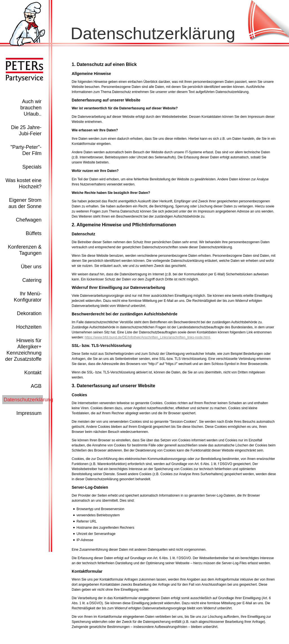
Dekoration (29, 313)
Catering (32, 280)
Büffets (34, 233)
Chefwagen (29, 220)
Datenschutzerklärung (28, 400)
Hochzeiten (29, 327)
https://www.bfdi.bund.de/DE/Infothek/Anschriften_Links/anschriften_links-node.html (147, 337)
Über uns (31, 267)
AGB (36, 386)
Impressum (29, 413)
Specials (32, 167)
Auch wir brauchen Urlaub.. (31, 108)
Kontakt (33, 373)
